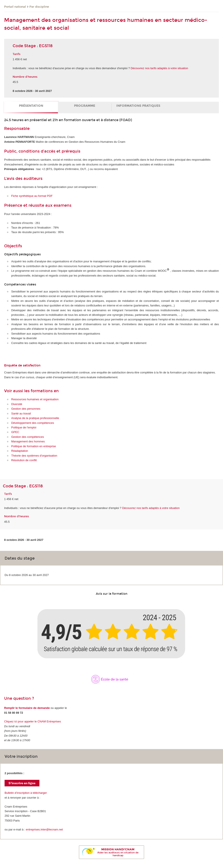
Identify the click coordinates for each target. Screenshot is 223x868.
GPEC (15, 432)
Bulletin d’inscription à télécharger (26, 793)
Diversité (17, 404)
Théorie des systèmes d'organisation (34, 456)
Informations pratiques (138, 106)
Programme (85, 106)
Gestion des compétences (28, 437)
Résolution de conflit (24, 460)
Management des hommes (28, 441)
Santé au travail (21, 413)
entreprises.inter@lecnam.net (44, 829)
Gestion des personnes (26, 409)
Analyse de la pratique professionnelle (35, 418)
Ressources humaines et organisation (35, 399)
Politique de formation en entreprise (34, 446)
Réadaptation (20, 451)
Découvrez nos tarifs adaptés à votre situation (159, 68)
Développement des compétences (33, 423)
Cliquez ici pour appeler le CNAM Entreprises (33, 721)
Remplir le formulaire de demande (27, 708)
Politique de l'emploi (24, 427)
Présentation (31, 106)
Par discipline (39, 7)
